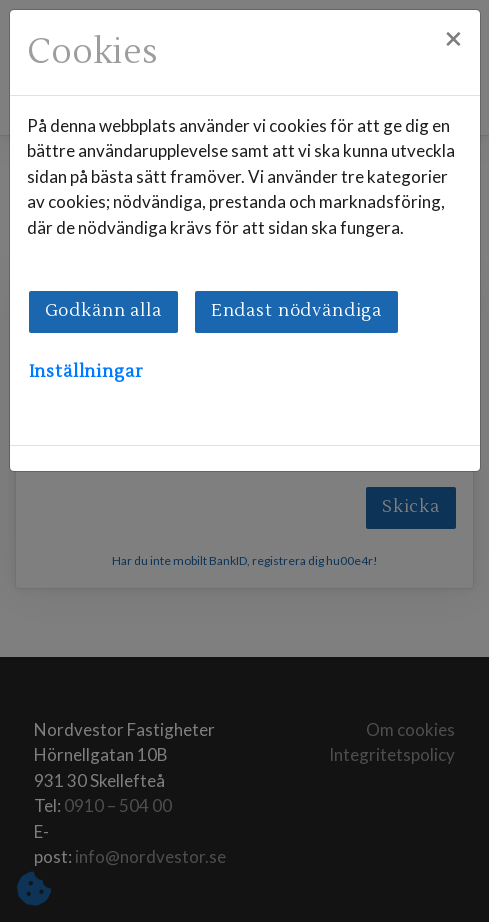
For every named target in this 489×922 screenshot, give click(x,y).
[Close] (453, 40)
